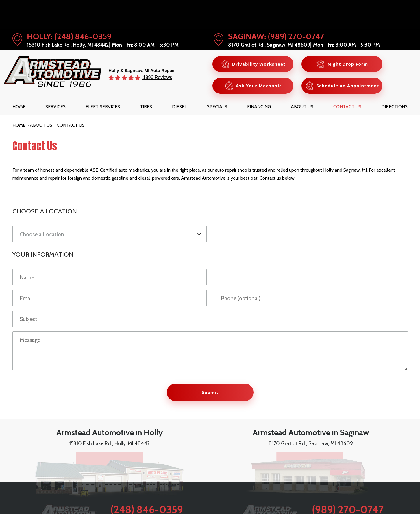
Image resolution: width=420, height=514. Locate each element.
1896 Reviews (157, 77)
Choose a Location (45, 211)
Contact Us (347, 107)
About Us (302, 107)
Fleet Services (103, 107)
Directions (394, 107)
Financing (259, 107)
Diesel (179, 107)
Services (55, 107)
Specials (217, 107)
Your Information (43, 254)
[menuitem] (19, 107)
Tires (146, 107)
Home (19, 107)
